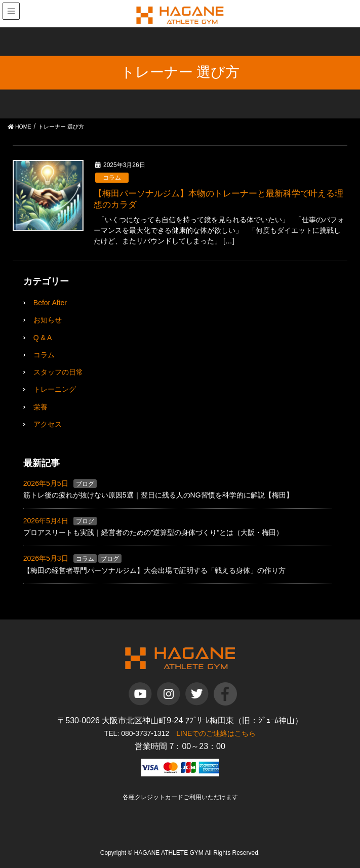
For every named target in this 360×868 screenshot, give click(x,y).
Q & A (43, 338)
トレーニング (55, 389)
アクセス (48, 424)
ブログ (85, 484)
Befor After (50, 303)
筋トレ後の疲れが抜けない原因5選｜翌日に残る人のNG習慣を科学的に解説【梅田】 (158, 495)
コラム (112, 178)
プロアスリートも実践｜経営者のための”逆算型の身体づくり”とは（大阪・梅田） (153, 532)
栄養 (41, 407)
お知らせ (48, 320)
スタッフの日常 (58, 372)
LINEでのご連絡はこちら (216, 733)
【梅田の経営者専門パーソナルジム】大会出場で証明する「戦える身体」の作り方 (154, 570)
